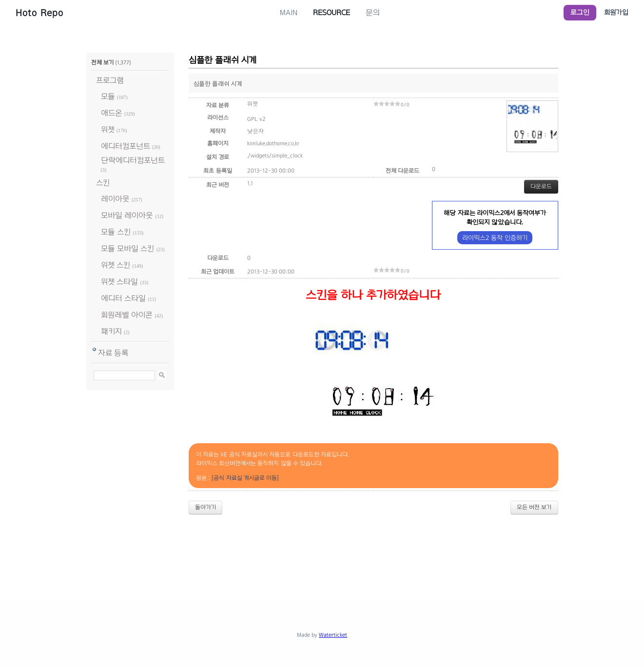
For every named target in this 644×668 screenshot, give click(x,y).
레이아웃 (115, 199)
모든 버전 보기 (534, 507)
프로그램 (110, 80)
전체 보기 (102, 62)
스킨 (103, 183)
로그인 (580, 12)
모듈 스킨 (116, 232)
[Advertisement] (322, 549)
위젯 (108, 129)
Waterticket (333, 635)
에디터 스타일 (123, 298)
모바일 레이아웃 (127, 215)
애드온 (112, 113)
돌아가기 (205, 507)
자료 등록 (113, 353)
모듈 (108, 96)
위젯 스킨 (116, 265)
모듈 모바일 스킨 (128, 248)
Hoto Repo (39, 13)
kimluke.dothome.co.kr (273, 143)
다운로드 (541, 186)
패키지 (111, 331)
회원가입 (616, 12)
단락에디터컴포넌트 (133, 160)
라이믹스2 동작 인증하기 (495, 238)
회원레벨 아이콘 (127, 315)
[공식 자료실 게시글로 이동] (245, 478)
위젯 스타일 (119, 282)
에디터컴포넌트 (126, 146)
